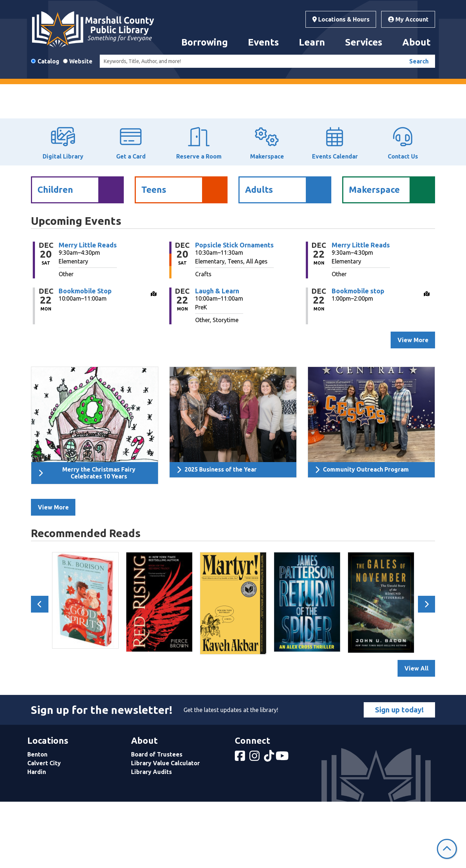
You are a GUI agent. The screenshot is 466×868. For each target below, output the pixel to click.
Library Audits (151, 838)
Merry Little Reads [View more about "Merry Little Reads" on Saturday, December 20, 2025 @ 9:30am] (88, 311)
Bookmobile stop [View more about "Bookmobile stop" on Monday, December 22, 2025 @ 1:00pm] (358, 357)
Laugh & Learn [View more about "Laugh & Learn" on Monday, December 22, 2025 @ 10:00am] (217, 357)
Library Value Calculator (165, 829)
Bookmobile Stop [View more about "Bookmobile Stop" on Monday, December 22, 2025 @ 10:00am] (85, 357)
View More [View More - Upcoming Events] (413, 406)
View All (416, 734)
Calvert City (44, 829)
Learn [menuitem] (312, 42)
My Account (408, 19)
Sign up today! (399, 776)
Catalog (48, 61)
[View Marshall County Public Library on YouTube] (283, 824)
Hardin (37, 838)
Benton (37, 820)
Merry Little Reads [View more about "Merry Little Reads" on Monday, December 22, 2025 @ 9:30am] (361, 311)
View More (53, 574)
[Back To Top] (447, 849)
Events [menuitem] (263, 42)
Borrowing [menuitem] (205, 42)
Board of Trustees (157, 820)
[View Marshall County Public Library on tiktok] (270, 824)
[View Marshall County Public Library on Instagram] (255, 824)
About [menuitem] (416, 42)
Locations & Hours (341, 19)
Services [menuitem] (364, 42)
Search (419, 61)
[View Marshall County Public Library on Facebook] (241, 824)
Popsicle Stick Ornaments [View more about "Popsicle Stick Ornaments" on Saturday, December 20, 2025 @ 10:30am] (234, 311)
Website (81, 61)
